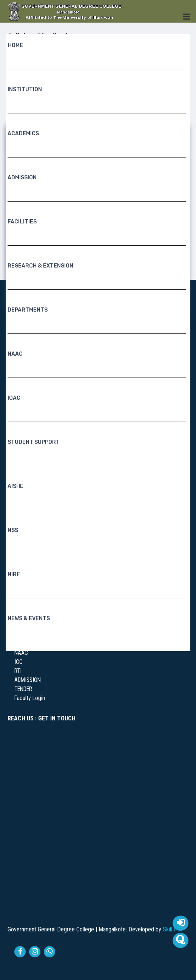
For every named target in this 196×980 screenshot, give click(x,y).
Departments (28, 310)
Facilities (22, 222)
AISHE (15, 487)
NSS (13, 531)
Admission (22, 178)
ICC (19, 662)
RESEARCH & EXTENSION (40, 266)
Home (15, 46)
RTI (18, 671)
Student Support (34, 443)
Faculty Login (30, 698)
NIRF (14, 575)
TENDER (23, 689)
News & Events (29, 619)
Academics (23, 134)
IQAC (14, 398)
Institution (25, 90)
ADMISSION (28, 680)
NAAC (15, 354)
